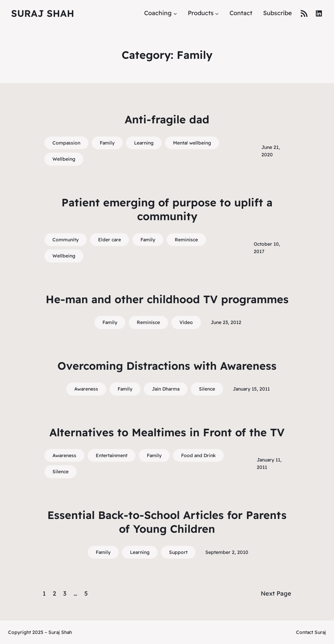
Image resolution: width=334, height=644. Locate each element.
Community (66, 240)
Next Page (276, 593)
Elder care (110, 240)
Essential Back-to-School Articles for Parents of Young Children (167, 522)
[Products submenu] (217, 13)
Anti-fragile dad (167, 119)
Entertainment (112, 455)
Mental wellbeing (192, 143)
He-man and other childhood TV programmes (167, 299)
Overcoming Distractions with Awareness (167, 366)
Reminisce (186, 240)
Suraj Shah (43, 13)
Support (178, 552)
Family (107, 143)
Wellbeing (64, 159)
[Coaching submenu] (175, 13)
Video (186, 322)
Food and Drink (198, 455)
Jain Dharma (166, 389)
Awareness (86, 389)
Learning (144, 143)
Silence (207, 389)
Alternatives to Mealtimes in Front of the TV (167, 432)
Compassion (66, 143)
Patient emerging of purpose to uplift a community (167, 209)
